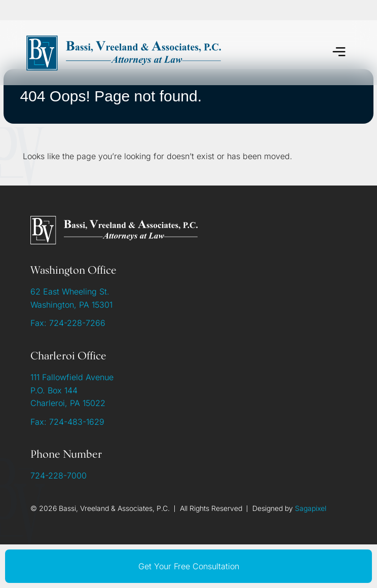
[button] (339, 53)
